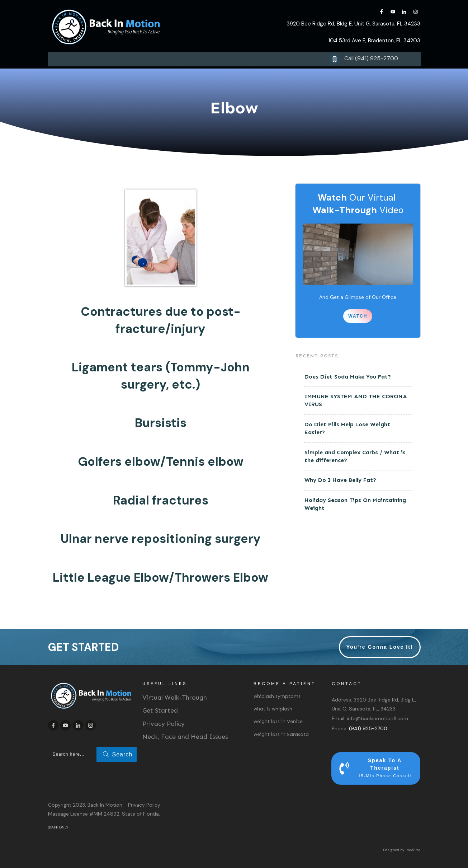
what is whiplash (273, 709)
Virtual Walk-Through (175, 698)
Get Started (160, 710)
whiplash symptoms (277, 696)
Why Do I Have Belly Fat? (340, 480)
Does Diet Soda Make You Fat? (348, 377)
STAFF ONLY (58, 827)
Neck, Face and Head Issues (185, 737)
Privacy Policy (164, 724)
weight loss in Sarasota (281, 734)
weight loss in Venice (278, 721)
